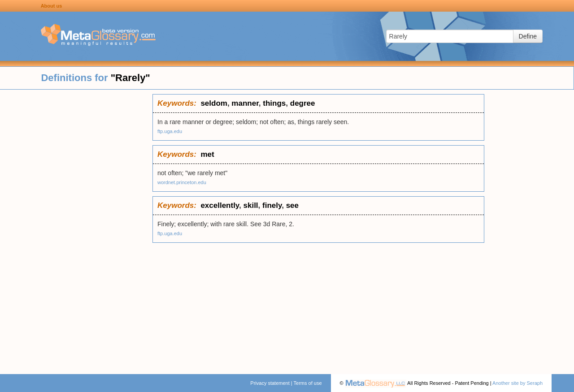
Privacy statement (270, 383)
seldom (214, 103)
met (207, 154)
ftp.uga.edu (170, 131)
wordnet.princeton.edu (182, 182)
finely (272, 205)
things (274, 103)
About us (52, 6)
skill (251, 205)
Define (528, 36)
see (292, 205)
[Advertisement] (76, 228)
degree (303, 103)
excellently (220, 205)
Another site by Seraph (517, 383)
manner (245, 103)
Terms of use (308, 383)
